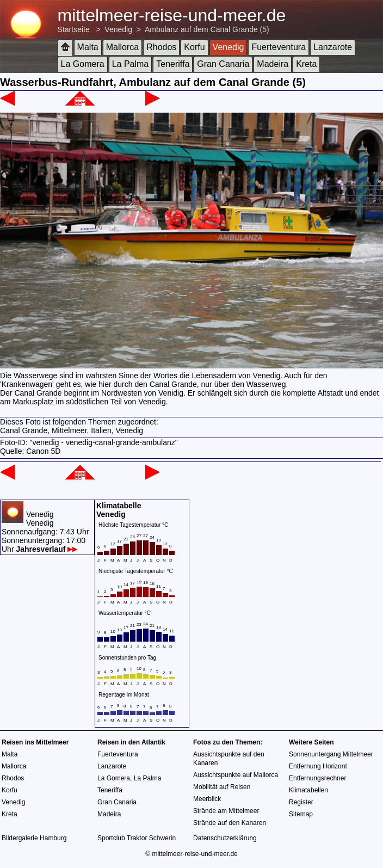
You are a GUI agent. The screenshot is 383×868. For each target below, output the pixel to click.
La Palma (131, 64)
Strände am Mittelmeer (226, 811)
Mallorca (122, 47)
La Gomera (83, 64)
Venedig (118, 29)
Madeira (273, 64)
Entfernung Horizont (318, 766)
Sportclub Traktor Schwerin (137, 838)
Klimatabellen (308, 790)
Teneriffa (173, 64)
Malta (88, 47)
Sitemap (301, 814)
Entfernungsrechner (317, 778)
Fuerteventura (279, 47)
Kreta (306, 64)
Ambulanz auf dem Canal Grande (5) (207, 29)
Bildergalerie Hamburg (34, 838)
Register (301, 802)
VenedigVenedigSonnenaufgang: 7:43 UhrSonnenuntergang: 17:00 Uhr (45, 532)
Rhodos (161, 47)
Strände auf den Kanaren (230, 823)
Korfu (194, 47)
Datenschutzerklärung (225, 838)
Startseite (74, 29)
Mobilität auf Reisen (222, 787)
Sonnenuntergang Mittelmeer (331, 754)
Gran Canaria (223, 64)
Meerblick (207, 799)
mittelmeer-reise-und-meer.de (172, 15)
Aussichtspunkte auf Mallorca (236, 775)
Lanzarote (333, 47)
